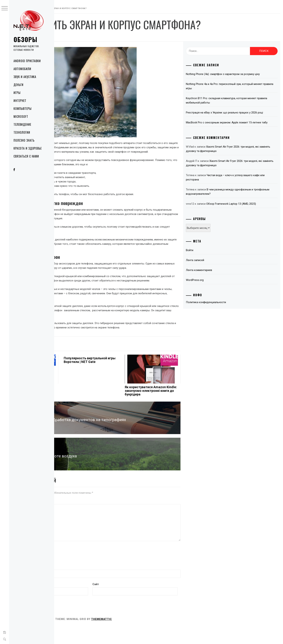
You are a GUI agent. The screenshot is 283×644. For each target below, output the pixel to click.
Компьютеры (23, 109)
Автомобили (22, 69)
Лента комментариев (218, 283)
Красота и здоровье (28, 148)
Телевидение (22, 124)
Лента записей (214, 273)
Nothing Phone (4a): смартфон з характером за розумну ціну (239, 76)
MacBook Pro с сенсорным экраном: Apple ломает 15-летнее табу (238, 133)
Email (61, 602)
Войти (209, 263)
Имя (61, 584)
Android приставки (27, 61)
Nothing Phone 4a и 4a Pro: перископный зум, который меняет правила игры (238, 91)
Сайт (133, 602)
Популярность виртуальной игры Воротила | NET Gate (128, 377)
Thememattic (156, 636)
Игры (17, 93)
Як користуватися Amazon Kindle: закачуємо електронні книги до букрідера (176, 410)
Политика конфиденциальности (225, 315)
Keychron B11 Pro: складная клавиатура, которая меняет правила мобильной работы (240, 105)
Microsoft (21, 117)
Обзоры (25, 39)
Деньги (18, 85)
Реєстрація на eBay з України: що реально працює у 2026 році (240, 119)
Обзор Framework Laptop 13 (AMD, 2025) (250, 217)
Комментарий (66, 519)
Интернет (20, 101)
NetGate (95, 36)
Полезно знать (24, 140)
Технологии (22, 132)
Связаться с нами (26, 156)
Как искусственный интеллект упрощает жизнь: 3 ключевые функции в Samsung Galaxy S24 (78, 412)
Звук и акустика (25, 77)
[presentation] (84, 571)
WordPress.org (214, 293)
